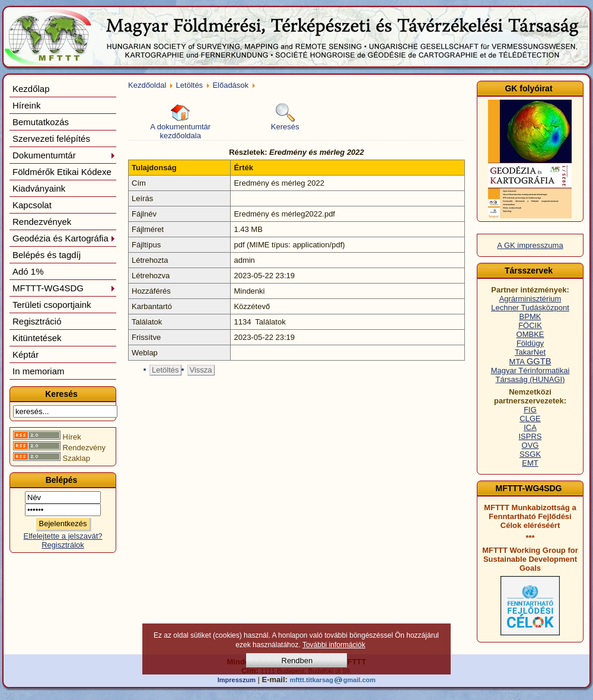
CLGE (530, 419)
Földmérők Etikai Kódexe (62, 172)
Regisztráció (37, 321)
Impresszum (237, 680)
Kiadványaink (39, 188)
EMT (530, 463)
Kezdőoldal (147, 85)
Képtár (25, 354)
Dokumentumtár (64, 155)
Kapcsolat (32, 205)
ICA (530, 427)
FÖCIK (530, 325)
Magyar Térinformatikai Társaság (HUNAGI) (530, 375)
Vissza (201, 370)
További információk (334, 645)
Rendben (297, 661)
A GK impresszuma (530, 245)
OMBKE (530, 334)
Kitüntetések (37, 338)
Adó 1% (28, 271)
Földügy (530, 343)
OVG (530, 445)
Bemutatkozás (41, 122)
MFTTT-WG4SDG (64, 288)
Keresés (285, 117)
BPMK (530, 316)
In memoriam (39, 371)
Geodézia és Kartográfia (64, 238)
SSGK (530, 454)
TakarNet (530, 352)
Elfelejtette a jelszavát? (63, 536)
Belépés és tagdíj (47, 255)
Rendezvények (42, 222)
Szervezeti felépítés (51, 139)
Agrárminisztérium (530, 299)
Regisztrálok (63, 545)
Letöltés (190, 85)
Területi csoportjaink (52, 305)
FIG (530, 410)
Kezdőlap (31, 89)
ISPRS (530, 436)
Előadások (230, 85)
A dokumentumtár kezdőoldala (180, 122)
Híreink (27, 105)
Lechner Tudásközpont (530, 308)
